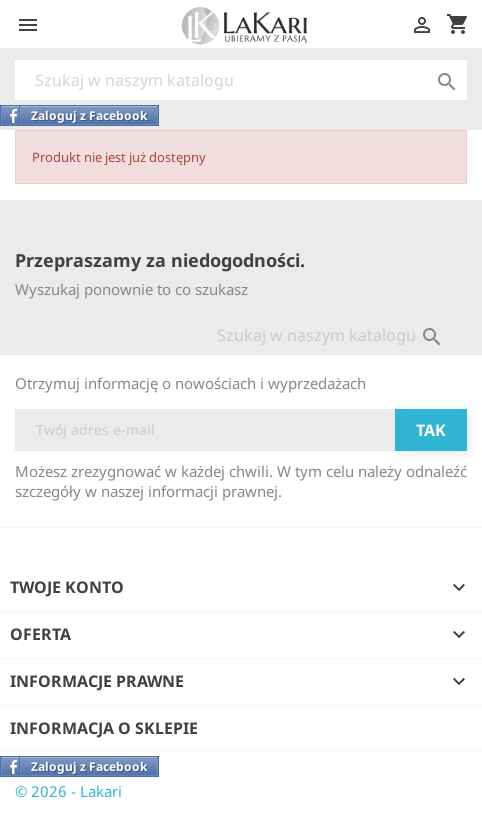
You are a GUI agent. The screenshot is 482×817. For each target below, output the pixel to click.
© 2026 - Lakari (68, 791)
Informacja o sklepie (104, 728)
